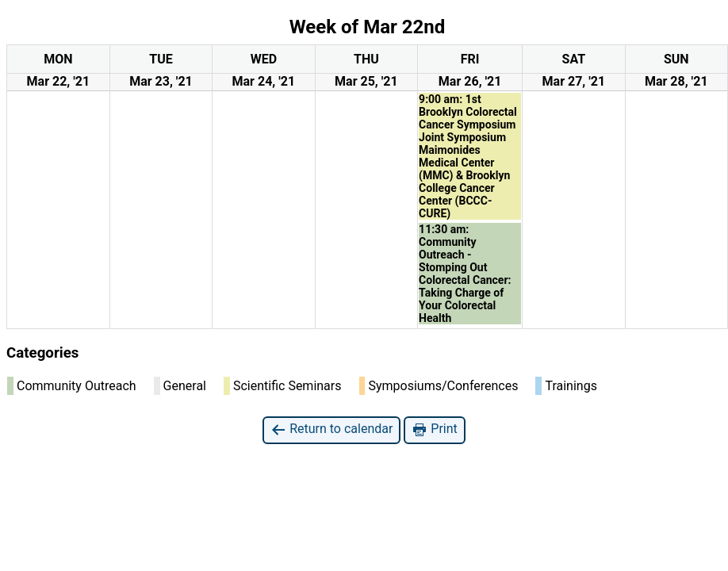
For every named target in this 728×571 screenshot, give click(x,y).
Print (434, 429)
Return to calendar (331, 429)
